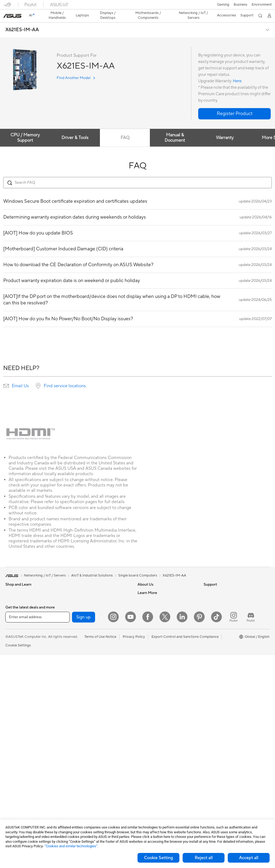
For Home (13, 624)
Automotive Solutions (221, 640)
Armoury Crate (216, 664)
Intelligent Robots (85, 672)
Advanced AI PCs (217, 616)
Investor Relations (152, 607)
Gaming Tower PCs (20, 713)
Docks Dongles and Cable (91, 777)
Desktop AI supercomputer (92, 688)
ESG (207, 583)
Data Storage (81, 591)
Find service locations (65, 376)
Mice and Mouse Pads (88, 729)
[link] (138, 7)
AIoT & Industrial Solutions (91, 680)
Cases (10, 786)
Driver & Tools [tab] (76, 128)
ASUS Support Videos (155, 704)
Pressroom (146, 616)
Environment (214, 591)
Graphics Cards (18, 778)
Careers (144, 591)
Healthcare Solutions (22, 600)
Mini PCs (12, 729)
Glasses (11, 753)
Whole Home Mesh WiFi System (96, 640)
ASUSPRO (212, 632)
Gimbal (76, 802)
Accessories (15, 608)
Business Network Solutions (92, 664)
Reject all (204, 858)
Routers (77, 632)
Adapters (78, 648)
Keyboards (79, 721)
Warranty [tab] (227, 128)
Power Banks (81, 785)
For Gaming (15, 656)
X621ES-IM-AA (22, 20)
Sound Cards (81, 616)
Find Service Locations (155, 664)
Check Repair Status (154, 656)
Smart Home (80, 705)
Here (237, 72)
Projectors (14, 689)
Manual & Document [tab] (177, 128)
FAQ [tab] (126, 128)
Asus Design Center (219, 624)
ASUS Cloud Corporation (158, 632)
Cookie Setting (158, 858)
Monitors (13, 681)
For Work (13, 632)
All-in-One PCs (17, 697)
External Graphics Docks (90, 599)
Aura (207, 672)
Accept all (249, 858)
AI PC (208, 607)
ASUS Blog (212, 656)
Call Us (143, 688)
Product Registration (154, 672)
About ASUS (148, 583)
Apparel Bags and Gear (89, 753)
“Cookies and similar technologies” (71, 846)
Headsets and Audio (86, 737)
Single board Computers (138, 566)
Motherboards (17, 770)
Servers (76, 696)
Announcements (150, 599)
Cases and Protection (87, 761)
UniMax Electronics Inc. (156, 640)
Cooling (12, 794)
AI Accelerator (82, 607)
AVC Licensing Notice (221, 648)
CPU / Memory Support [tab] (25, 128)
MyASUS (145, 712)
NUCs (10, 721)
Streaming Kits (82, 745)
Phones (11, 592)
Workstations (16, 737)
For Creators (16, 640)
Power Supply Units (21, 802)
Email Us (20, 376)
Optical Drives (82, 583)
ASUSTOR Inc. (149, 624)
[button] (7, 6)
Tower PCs (14, 705)
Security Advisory (152, 696)
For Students (16, 648)
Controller (79, 794)
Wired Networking (85, 656)
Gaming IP (79, 810)
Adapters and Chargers (89, 769)
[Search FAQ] (137, 173)
